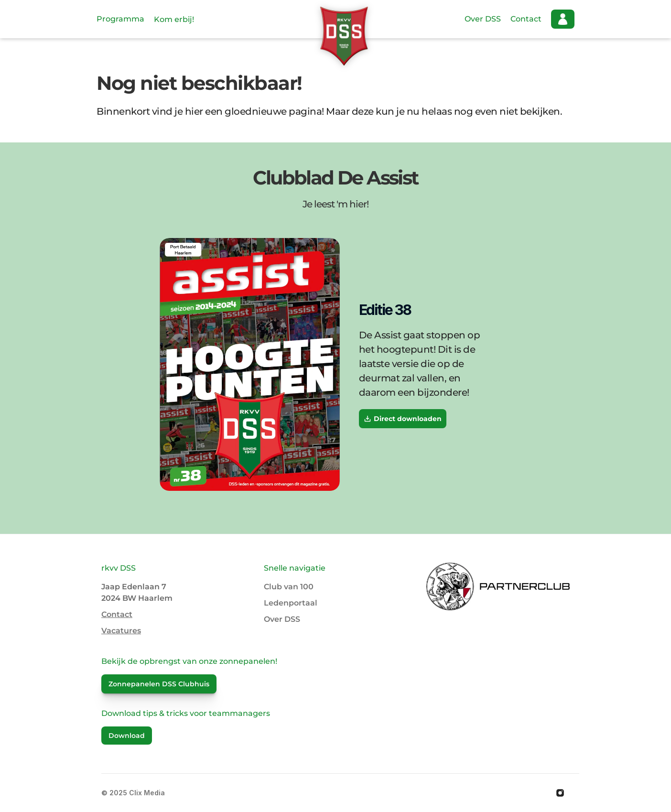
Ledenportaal (291, 603)
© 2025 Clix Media (133, 793)
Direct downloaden (403, 419)
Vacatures (121, 631)
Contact (526, 19)
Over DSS (483, 19)
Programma (120, 19)
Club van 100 (289, 587)
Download (127, 736)
